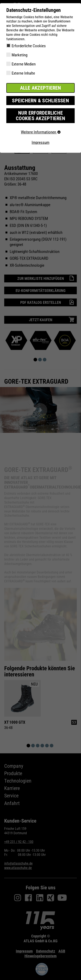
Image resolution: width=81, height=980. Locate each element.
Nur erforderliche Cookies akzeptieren (40, 116)
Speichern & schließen (40, 101)
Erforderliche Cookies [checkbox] (29, 46)
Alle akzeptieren (41, 88)
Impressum (40, 142)
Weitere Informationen (40, 132)
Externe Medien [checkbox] (24, 64)
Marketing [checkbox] (20, 55)
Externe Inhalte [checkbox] (23, 73)
